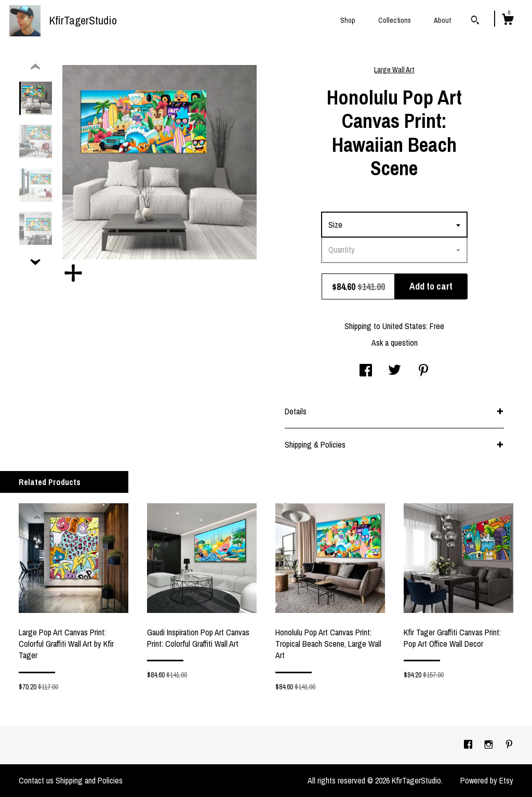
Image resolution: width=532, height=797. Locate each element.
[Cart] (508, 21)
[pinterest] (509, 744)
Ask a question (395, 343)
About (442, 20)
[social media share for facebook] (366, 371)
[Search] (475, 21)
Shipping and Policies (89, 780)
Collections (395, 20)
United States (404, 326)
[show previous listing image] (35, 67)
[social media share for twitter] (395, 371)
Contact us (36, 780)
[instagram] (490, 744)
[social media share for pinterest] (423, 371)
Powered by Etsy (487, 780)
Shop (348, 20)
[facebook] (469, 744)
